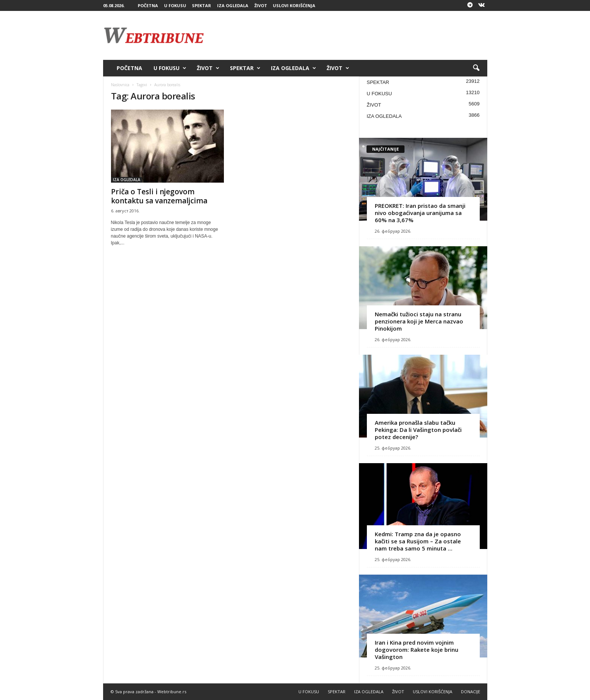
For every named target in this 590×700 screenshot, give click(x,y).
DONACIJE (471, 692)
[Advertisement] (350, 35)
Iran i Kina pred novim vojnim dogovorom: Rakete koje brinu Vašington (417, 650)
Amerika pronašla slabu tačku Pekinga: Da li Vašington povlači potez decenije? (418, 430)
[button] (476, 68)
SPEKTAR (201, 5)
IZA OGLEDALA (233, 5)
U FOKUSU (175, 5)
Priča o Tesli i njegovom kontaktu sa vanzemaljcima (159, 196)
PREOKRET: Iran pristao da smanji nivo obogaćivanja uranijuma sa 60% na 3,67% (420, 213)
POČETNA (148, 5)
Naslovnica (120, 85)
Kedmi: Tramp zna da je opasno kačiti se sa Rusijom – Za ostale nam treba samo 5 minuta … (418, 541)
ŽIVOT (261, 5)
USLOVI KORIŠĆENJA (294, 5)
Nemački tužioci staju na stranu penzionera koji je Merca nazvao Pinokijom (419, 321)
